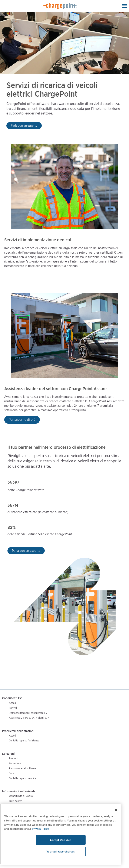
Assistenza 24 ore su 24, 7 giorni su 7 (29, 718)
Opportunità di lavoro (21, 796)
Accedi (13, 703)
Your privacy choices (61, 851)
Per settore (15, 763)
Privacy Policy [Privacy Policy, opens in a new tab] (40, 829)
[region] (61, 834)
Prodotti (14, 758)
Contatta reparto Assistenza (24, 740)
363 (11, 482)
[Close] (116, 810)
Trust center (15, 801)
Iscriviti (13, 708)
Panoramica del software (23, 768)
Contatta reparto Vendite (22, 778)
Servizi (13, 773)
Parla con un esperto (24, 125)
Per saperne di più (22, 420)
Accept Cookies (61, 840)
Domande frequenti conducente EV (28, 713)
